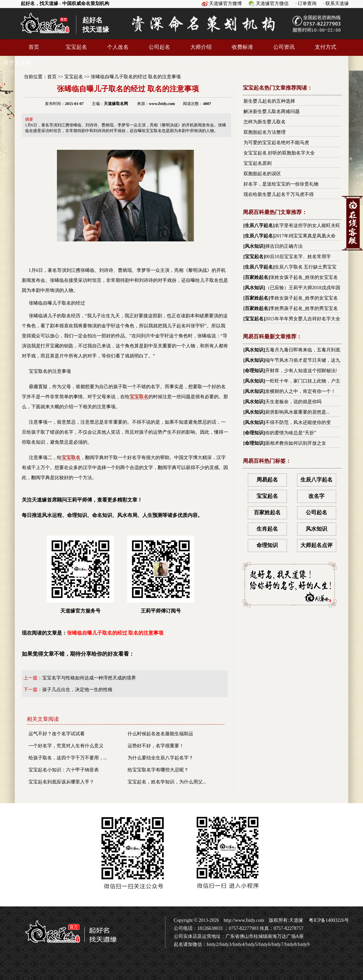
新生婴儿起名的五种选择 (269, 101)
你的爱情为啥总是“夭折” (291, 433)
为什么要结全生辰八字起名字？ (160, 758)
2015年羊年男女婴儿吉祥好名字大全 (303, 319)
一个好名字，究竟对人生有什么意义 (66, 746)
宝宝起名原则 (258, 163)
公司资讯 (284, 47)
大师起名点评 (316, 545)
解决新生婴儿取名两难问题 (272, 112)
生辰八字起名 (259, 226)
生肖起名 (267, 529)
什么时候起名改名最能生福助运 (160, 734)
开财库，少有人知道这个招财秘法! (301, 371)
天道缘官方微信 (272, 4)
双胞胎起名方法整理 (265, 132)
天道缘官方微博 (225, 4)
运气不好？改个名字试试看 (57, 734)
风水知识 (254, 246)
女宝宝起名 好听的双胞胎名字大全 (279, 153)
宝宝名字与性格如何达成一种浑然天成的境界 (89, 678)
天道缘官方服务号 (80, 575)
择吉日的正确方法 (284, 246)
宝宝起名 (76, 47)
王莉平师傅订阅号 (161, 575)
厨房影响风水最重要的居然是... (298, 412)
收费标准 (242, 47)
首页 (34, 47)
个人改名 (118, 47)
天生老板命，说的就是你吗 (293, 402)
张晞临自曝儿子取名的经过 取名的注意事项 (136, 77)
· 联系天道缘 (336, 4)
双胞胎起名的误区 (262, 174)
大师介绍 (201, 47)
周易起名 (267, 480)
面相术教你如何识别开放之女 (296, 443)
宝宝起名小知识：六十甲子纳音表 (64, 770)
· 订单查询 (306, 4)
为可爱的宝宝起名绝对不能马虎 (276, 143)
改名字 (316, 496)
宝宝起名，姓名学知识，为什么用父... (167, 782)
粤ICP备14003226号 (328, 920)
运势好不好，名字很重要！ (156, 746)
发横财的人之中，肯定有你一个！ (300, 391)
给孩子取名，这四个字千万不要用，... (68, 758)
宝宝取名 (139, 397)
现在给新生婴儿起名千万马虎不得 (279, 194)
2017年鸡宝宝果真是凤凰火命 (305, 236)
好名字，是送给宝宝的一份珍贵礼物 (281, 184)
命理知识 (254, 371)
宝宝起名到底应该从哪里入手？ (61, 782)
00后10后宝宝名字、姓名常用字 (298, 257)
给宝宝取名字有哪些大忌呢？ (158, 770)
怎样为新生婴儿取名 (265, 122)
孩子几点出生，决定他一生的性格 (77, 690)
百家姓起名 (257, 277)
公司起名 (159, 47)
